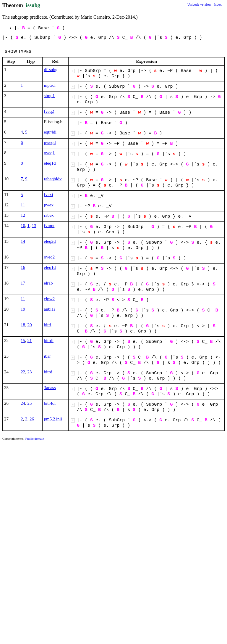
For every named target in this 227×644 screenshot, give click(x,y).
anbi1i (50, 309)
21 (30, 341)
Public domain (35, 439)
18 (23, 325)
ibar (47, 356)
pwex (49, 205)
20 (30, 325)
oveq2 (50, 257)
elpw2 (50, 299)
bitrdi (49, 341)
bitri (48, 325)
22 (23, 372)
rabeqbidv (53, 179)
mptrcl (50, 85)
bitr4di (50, 403)
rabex (49, 215)
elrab (48, 283)
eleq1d (50, 163)
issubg (33, 5)
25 (30, 403)
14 (23, 241)
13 (34, 226)
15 (23, 341)
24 (23, 403)
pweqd (50, 142)
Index (218, 4)
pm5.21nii (53, 419)
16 (23, 267)
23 (30, 372)
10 (23, 226)
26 (32, 419)
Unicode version (199, 4)
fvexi (49, 195)
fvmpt (49, 226)
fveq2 (49, 111)
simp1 (50, 96)
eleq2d (50, 241)
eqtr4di (50, 132)
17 (23, 283)
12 (23, 215)
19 (23, 309)
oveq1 (50, 153)
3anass (50, 388)
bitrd (48, 372)
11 (23, 205)
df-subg (51, 70)
